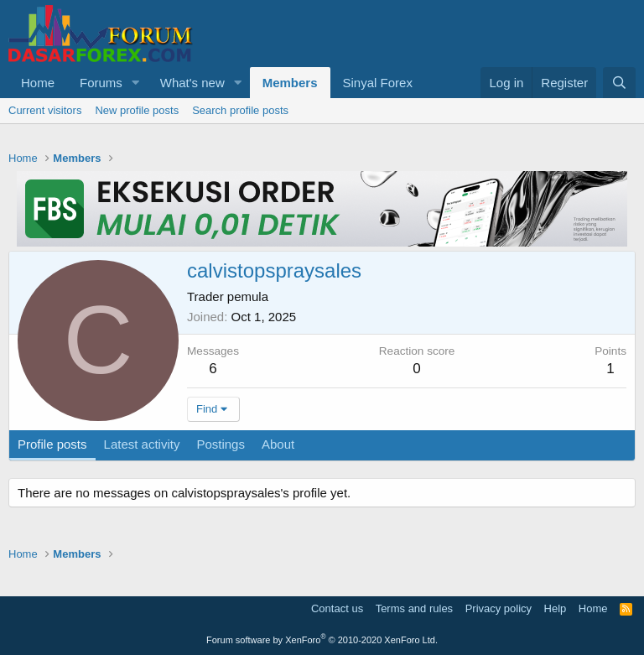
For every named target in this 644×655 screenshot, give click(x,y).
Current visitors (45, 110)
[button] (136, 83)
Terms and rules (414, 608)
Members (290, 83)
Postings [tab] (221, 444)
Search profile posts (240, 110)
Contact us (337, 608)
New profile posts (137, 110)
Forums (101, 83)
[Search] (619, 83)
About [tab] (278, 444)
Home (38, 83)
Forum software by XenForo (322, 640)
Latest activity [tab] (142, 444)
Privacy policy (499, 608)
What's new (192, 83)
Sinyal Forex (378, 83)
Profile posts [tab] (52, 444)
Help (556, 608)
